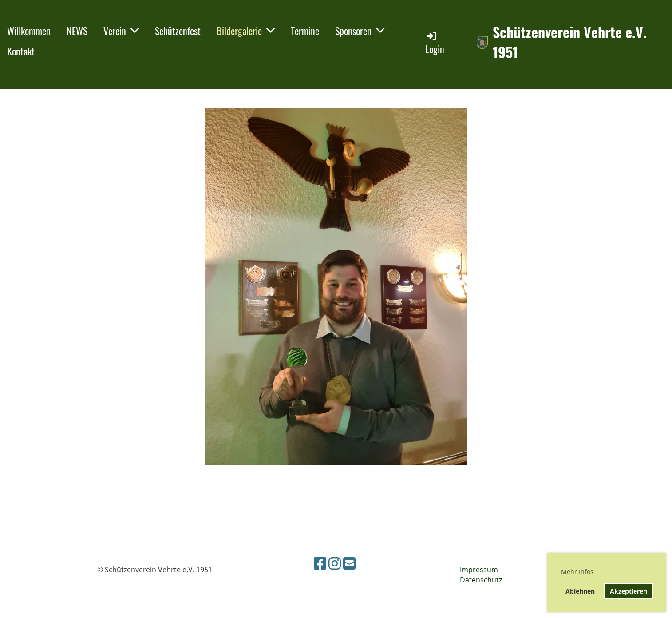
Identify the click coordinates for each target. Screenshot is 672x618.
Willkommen (29, 31)
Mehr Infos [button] (577, 572)
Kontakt (21, 51)
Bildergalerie (246, 31)
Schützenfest (178, 31)
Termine (305, 31)
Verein (121, 31)
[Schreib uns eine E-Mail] (349, 563)
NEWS (77, 31)
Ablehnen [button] (580, 591)
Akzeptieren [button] (629, 591)
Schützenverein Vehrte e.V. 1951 (570, 42)
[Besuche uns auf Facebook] (320, 563)
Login (435, 43)
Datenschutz (481, 580)
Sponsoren (360, 31)
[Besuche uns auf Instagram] (335, 563)
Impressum (479, 570)
